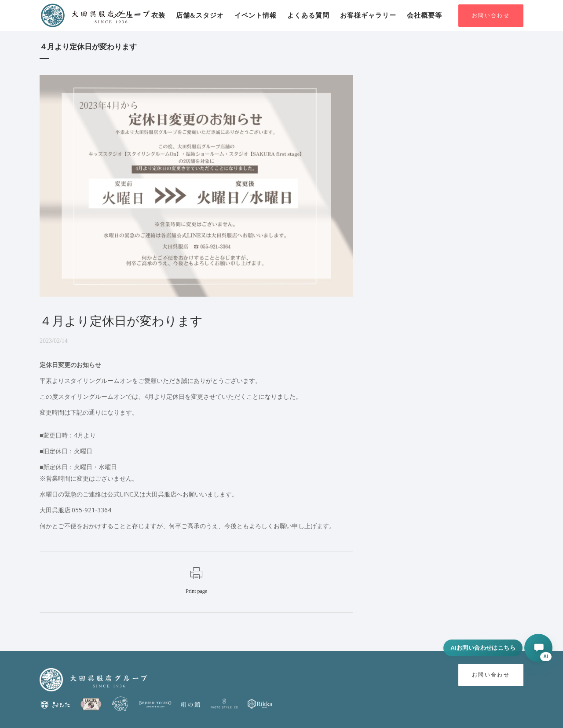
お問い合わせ (491, 16)
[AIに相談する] (538, 648)
